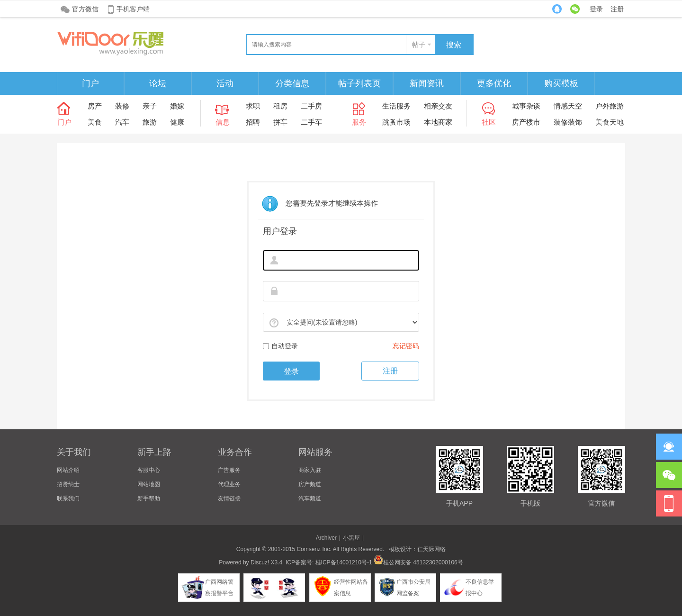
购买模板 (561, 83)
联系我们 (68, 498)
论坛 (158, 83)
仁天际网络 (431, 549)
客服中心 (149, 470)
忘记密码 (406, 346)
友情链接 (229, 498)
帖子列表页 (359, 83)
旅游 (150, 122)
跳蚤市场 (396, 122)
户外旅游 (610, 106)
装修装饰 (568, 122)
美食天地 (610, 122)
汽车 (122, 122)
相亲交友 (438, 106)
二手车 (311, 122)
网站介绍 (68, 470)
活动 (225, 83)
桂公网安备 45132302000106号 (418, 562)
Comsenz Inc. (314, 549)
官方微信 (85, 9)
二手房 (311, 106)
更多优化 (494, 83)
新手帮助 (149, 498)
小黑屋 (351, 538)
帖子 (419, 45)
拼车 (280, 122)
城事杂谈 (526, 106)
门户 (90, 83)
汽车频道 (310, 498)
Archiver (326, 538)
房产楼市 (526, 122)
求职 (253, 106)
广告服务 (229, 470)
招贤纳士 (68, 484)
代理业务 (229, 484)
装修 (122, 106)
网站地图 (149, 484)
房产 (95, 106)
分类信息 (292, 83)
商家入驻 (310, 470)
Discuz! (260, 562)
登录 (596, 9)
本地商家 (438, 122)
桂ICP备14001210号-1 (344, 562)
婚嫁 (177, 106)
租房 (280, 106)
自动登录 (280, 346)
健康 (177, 122)
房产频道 (310, 484)
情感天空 (568, 106)
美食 (95, 122)
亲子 (150, 106)
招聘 (253, 122)
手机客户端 (133, 9)
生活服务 (396, 106)
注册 (617, 9)
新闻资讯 (427, 83)
